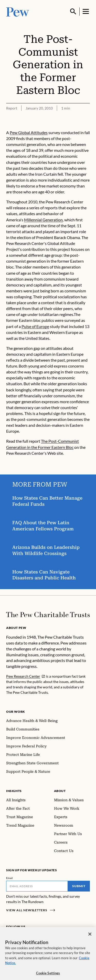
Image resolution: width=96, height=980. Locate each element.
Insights (14, 791)
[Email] (37, 886)
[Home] (48, 615)
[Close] (90, 937)
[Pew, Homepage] (18, 11)
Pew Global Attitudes (29, 132)
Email (10, 878)
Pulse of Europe (35, 326)
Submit (79, 886)
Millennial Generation (43, 219)
